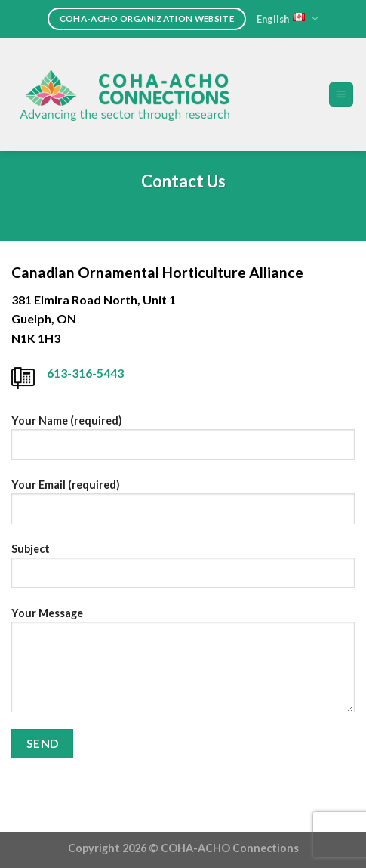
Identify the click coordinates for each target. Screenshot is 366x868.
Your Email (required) (183, 507)
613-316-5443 (85, 373)
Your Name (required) (183, 443)
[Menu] (341, 95)
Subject (183, 571)
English (288, 19)
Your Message (183, 666)
